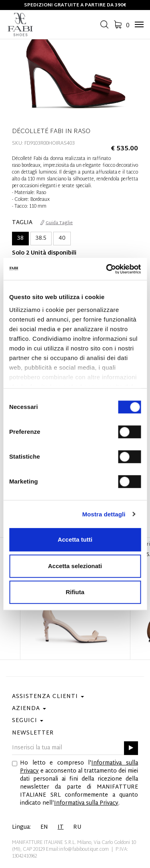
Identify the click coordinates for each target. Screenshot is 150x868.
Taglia (22, 223)
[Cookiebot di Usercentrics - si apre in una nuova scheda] (107, 269)
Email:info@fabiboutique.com (77, 850)
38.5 (41, 238)
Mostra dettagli (104, 514)
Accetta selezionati (75, 566)
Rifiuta (75, 592)
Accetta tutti (75, 539)
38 (20, 238)
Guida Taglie (57, 223)
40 (62, 238)
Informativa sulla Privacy (86, 803)
